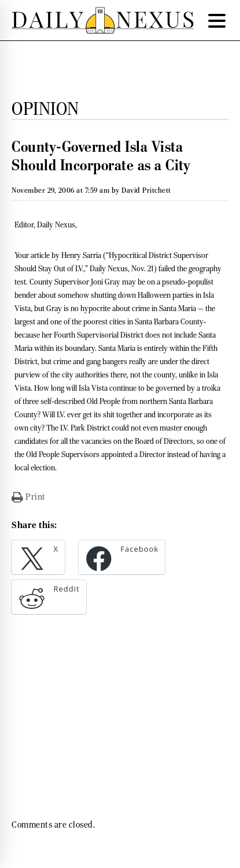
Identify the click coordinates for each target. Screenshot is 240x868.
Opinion (45, 108)
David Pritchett (146, 190)
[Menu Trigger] (217, 20)
